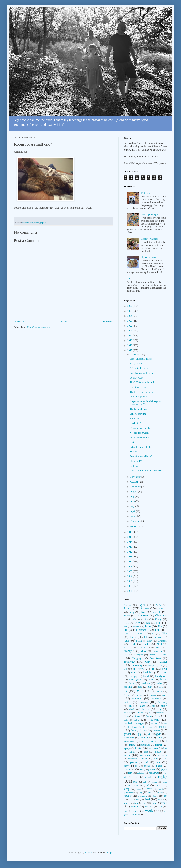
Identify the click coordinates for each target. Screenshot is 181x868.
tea (130, 800)
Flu (128, 279)
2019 (130, 340)
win (125, 811)
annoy (151, 666)
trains (126, 803)
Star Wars (155, 658)
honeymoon (129, 741)
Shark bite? (135, 423)
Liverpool (162, 641)
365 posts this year (139, 368)
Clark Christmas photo (141, 359)
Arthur (127, 608)
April (133, 511)
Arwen (145, 608)
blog (164, 672)
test (138, 800)
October (134, 482)
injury (132, 745)
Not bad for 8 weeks (140, 433)
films (126, 716)
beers (134, 673)
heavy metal (129, 738)
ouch (146, 762)
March (134, 516)
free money (148, 727)
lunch (132, 752)
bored (132, 683)
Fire (160, 626)
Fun (157, 630)
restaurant (154, 773)
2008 (130, 571)
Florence (141, 630)
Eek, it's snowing (138, 414)
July (133, 497)
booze (164, 680)
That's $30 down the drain (142, 382)
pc (136, 766)
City (146, 619)
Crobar (127, 623)
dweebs (145, 709)
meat (146, 752)
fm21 (126, 720)
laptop (127, 748)
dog (130, 706)
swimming (143, 796)
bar (160, 665)
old (166, 759)
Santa (132, 442)
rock (135, 777)
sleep (127, 789)
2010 (130, 562)
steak (150, 792)
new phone (162, 755)
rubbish (148, 777)
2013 (130, 547)
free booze (133, 727)
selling (155, 782)
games (156, 730)
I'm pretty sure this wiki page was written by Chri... (146, 403)
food (136, 720)
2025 (130, 311)
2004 (130, 591)
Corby (158, 619)
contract (127, 702)
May (133, 506)
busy (140, 687)
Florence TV (136, 461)
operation (133, 762)
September (136, 487)
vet (145, 803)
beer (165, 669)
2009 (130, 566)
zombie (135, 815)
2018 (130, 345)
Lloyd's (132, 644)
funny (134, 731)
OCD (126, 655)
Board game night (150, 215)
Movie (144, 651)
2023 (130, 321)
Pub (165, 655)
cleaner (153, 695)
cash (161, 687)
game (144, 731)
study (160, 792)
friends (163, 727)
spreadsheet (129, 792)
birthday (148, 672)
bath (125, 669)
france (154, 723)
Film (148, 626)
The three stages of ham (141, 392)
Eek (125, 626)
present (152, 769)
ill (166, 741)
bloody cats (161, 676)
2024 (130, 316)
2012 (130, 552)
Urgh (148, 662)
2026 (130, 306)
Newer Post (20, 322)
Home (64, 322)
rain (130, 773)
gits (150, 734)
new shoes (133, 759)
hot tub (142, 741)
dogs (143, 706)
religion (141, 773)
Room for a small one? (141, 456)
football (154, 720)
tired (147, 799)
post (141, 769)
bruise (159, 683)
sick (148, 785)
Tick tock (146, 193)
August (134, 491)
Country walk (136, 378)
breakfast (146, 683)
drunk (132, 709)
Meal (159, 644)
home (37, 223)
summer (127, 796)
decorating (162, 702)
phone (147, 766)
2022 (130, 326)
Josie (127, 641)
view (154, 803)
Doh (159, 623)
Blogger (109, 852)
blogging (134, 676)
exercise (128, 713)
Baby (131, 612)
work (149, 810)
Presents (153, 655)
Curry (138, 623)
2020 (130, 336)
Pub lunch (135, 419)
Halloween (140, 634)
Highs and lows (149, 257)
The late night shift (139, 409)
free (165, 724)
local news (153, 748)
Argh (158, 605)
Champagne (142, 616)
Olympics (139, 655)
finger (137, 716)
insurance (145, 745)
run (135, 782)
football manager (134, 723)
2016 (130, 532)
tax (166, 796)
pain (158, 762)
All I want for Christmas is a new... (147, 471)
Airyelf (88, 852)
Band (144, 612)
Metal (126, 648)
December (135, 355)
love (165, 748)
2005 (130, 586)
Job (146, 637)
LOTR (139, 641)
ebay (159, 709)
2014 (130, 542)
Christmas (161, 615)
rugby (163, 777)
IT (153, 634)
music (127, 755)
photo (159, 766)
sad (144, 782)
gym (159, 734)
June (133, 501)
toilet (160, 800)
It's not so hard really (140, 428)
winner (136, 811)
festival (160, 713)
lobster (139, 748)
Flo (125, 630)
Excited (136, 626)
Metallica (143, 648)
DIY (148, 623)
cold (165, 695)
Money (128, 651)
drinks (164, 706)
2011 (130, 557)
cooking (143, 702)
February (135, 521)
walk (164, 803)
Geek (126, 634)
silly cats (159, 786)
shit (129, 786)
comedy (137, 698)
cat (125, 691)
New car (158, 651)
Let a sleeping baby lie (141, 447)
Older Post (107, 322)
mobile (158, 752)
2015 (130, 537)
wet (160, 807)
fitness (149, 716)
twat (136, 803)
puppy (164, 769)
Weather (162, 662)
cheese (127, 695)
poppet (43, 223)
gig (140, 734)
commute (156, 699)
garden (128, 734)
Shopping (137, 658)
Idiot (164, 633)
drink (153, 706)
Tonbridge (130, 662)
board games (135, 680)
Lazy (149, 641)
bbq (153, 669)
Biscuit (25, 223)
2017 (130, 350)
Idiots (133, 637)
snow (139, 789)
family (140, 713)
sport (161, 789)
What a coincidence (139, 437)
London (147, 644)
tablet (156, 796)
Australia (163, 609)
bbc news (138, 669)
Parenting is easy (138, 387)
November (136, 477)
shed (165, 782)
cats (31, 223)
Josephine (158, 637)
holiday (144, 738)
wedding (135, 807)
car (150, 687)
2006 (130, 581)
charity (159, 691)
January (134, 526)
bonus (151, 680)
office (156, 759)
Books (127, 616)
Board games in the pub (141, 373)
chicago (139, 695)
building (128, 687)
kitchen (159, 745)
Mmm (158, 648)
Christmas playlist (139, 397)
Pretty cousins (137, 364)
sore (149, 789)
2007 (130, 576)
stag (141, 792)
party (126, 766)
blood (146, 676)
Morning (134, 452)
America (127, 605)
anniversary (137, 665)
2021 (130, 331)
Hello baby (135, 466)
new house (145, 755)
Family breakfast (149, 239)
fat (150, 713)
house (153, 741)
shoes (138, 786)
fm (158, 716)
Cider (134, 619)
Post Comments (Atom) (39, 327)
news (145, 759)
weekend (149, 807)
